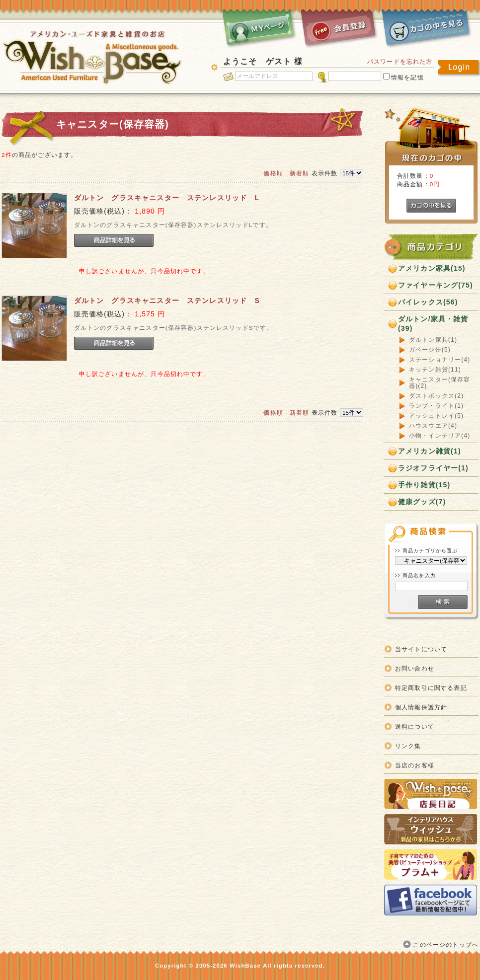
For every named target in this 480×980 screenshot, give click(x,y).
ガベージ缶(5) (430, 350)
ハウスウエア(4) (433, 426)
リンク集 (408, 746)
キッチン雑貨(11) (435, 370)
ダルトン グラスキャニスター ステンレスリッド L (167, 198)
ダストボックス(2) (436, 396)
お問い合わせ (415, 668)
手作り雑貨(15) (424, 485)
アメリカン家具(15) (432, 268)
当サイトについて (421, 649)
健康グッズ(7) (422, 502)
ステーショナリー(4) (440, 360)
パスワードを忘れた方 (400, 61)
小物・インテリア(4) (440, 436)
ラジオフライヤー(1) (433, 468)
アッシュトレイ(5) (436, 416)
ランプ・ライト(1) (436, 406)
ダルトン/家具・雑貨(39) (433, 324)
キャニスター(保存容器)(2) (440, 383)
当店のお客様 (415, 765)
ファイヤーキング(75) (436, 285)
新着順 (299, 173)
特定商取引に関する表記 (431, 688)
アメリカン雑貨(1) (430, 451)
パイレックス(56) (428, 302)
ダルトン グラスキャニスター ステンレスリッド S (167, 301)
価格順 (273, 173)
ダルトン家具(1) (433, 340)
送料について (415, 726)
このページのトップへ (446, 944)
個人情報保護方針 (421, 707)
